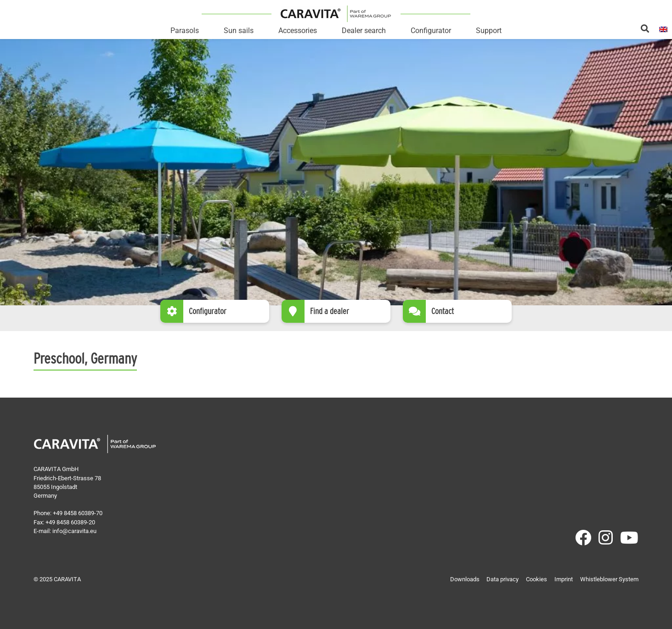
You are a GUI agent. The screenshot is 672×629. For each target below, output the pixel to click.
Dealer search (364, 31)
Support (489, 31)
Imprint (564, 579)
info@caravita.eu (74, 531)
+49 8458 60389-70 (78, 513)
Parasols (185, 31)
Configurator (431, 31)
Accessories (298, 31)
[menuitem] (663, 28)
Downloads (465, 579)
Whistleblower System (609, 579)
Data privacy (503, 579)
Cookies (536, 579)
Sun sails (239, 31)
